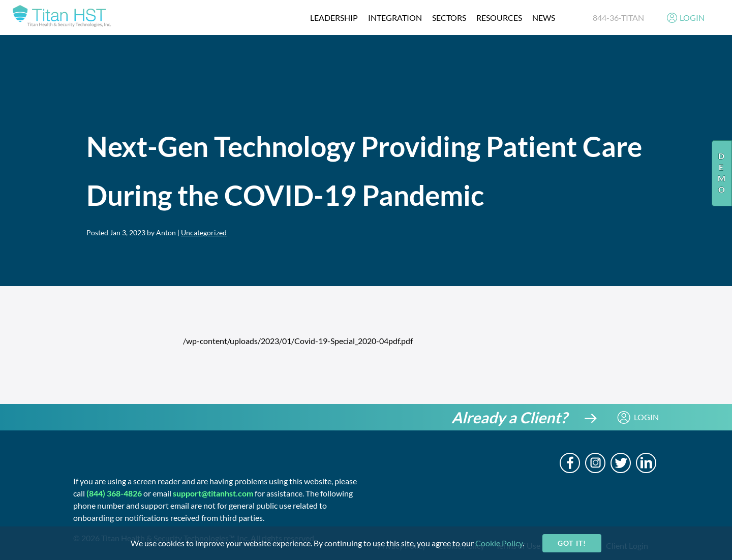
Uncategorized (204, 232)
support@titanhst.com (213, 493)
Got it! (572, 543)
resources (499, 18)
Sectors (449, 18)
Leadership (334, 18)
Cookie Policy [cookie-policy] (499, 543)
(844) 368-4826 (114, 493)
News (544, 18)
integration (395, 18)
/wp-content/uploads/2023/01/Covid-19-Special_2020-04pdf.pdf (298, 341)
